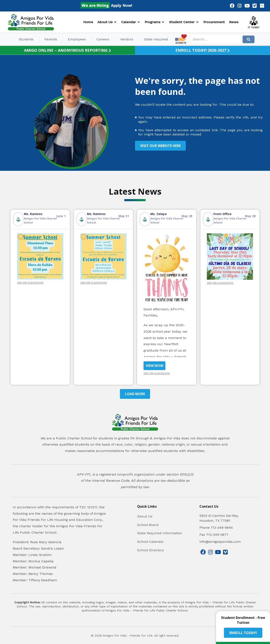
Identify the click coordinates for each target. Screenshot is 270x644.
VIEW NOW (154, 366)
